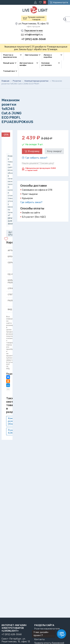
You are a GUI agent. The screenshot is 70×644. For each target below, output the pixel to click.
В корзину (34, 151)
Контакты (40, 639)
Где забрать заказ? (36, 158)
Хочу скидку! (54, 151)
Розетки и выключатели (47, 629)
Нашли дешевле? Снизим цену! (38, 163)
